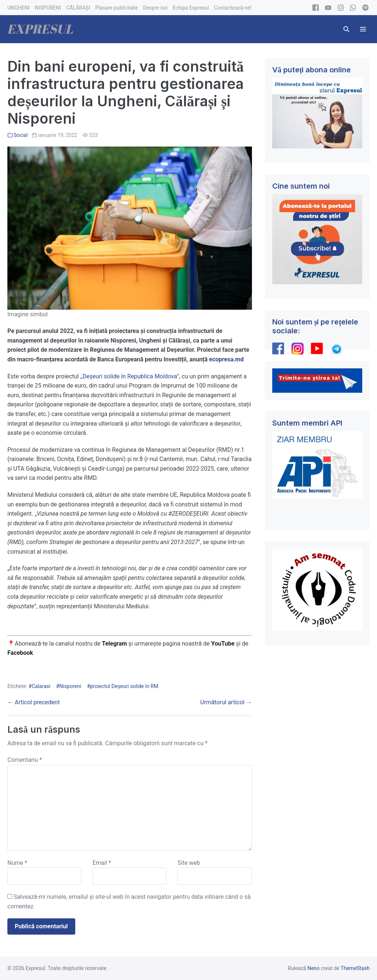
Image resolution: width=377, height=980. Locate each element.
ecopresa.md (226, 359)
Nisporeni (70, 686)
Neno (313, 968)
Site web (189, 863)
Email (102, 863)
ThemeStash (355, 968)
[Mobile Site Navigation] (363, 29)
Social (21, 135)
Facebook (21, 653)
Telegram (114, 644)
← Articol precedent (34, 702)
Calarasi (41, 686)
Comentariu (25, 760)
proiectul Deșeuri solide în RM (124, 686)
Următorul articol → (226, 702)
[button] (346, 29)
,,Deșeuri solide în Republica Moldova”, (130, 376)
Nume (17, 863)
